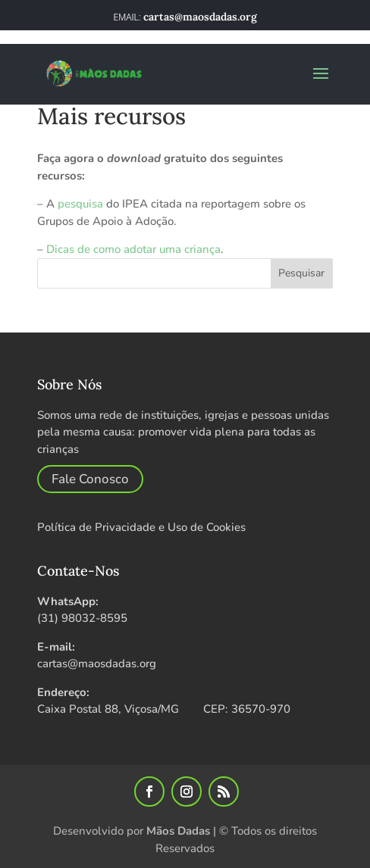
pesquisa (80, 204)
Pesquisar (301, 273)
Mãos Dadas (178, 831)
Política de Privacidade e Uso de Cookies (141, 527)
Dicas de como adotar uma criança (133, 249)
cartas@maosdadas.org (97, 663)
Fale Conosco (90, 479)
